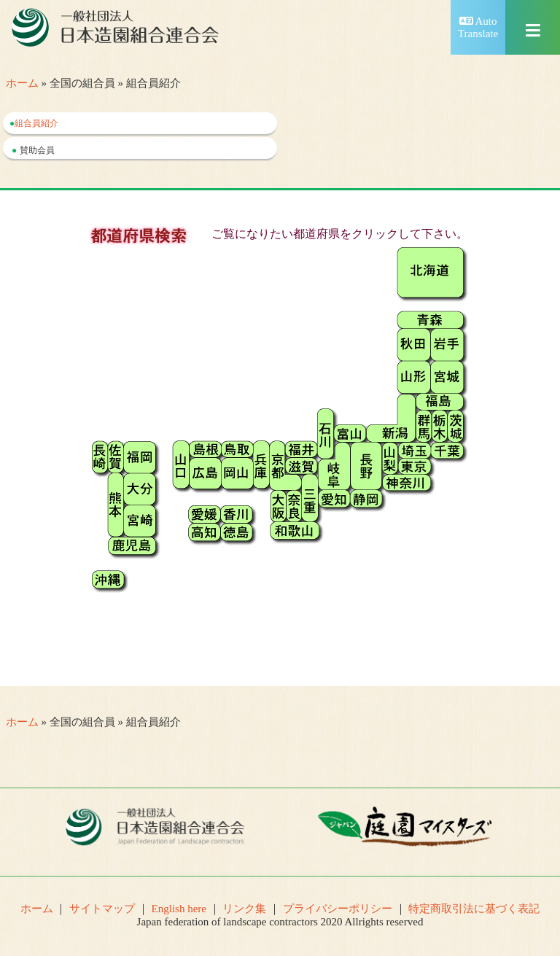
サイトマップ (102, 909)
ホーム (22, 83)
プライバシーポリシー (338, 909)
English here (179, 909)
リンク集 (244, 909)
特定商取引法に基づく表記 (474, 909)
